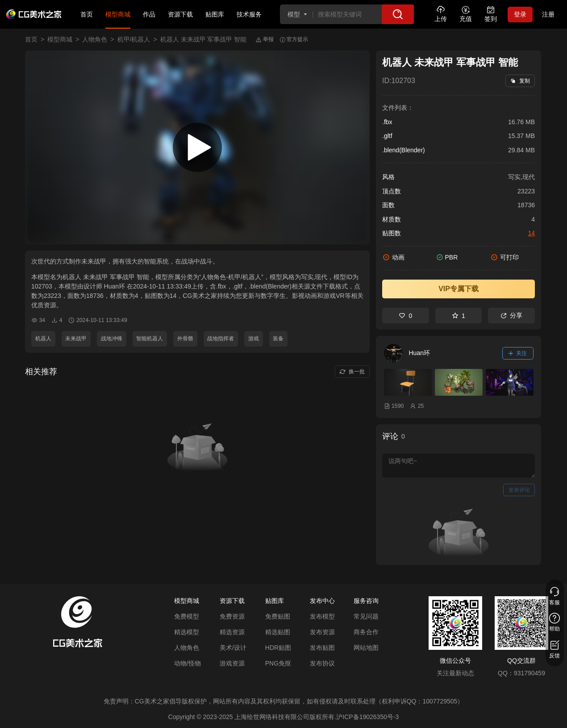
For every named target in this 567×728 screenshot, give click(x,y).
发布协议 (322, 663)
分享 (511, 315)
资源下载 (180, 14)
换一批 (352, 372)
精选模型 (187, 632)
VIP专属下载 (458, 289)
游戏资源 (232, 663)
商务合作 (366, 632)
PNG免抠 (278, 663)
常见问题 (366, 616)
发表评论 (519, 490)
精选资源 (232, 632)
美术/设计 (233, 648)
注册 (548, 14)
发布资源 (322, 632)
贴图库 (215, 14)
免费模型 (187, 616)
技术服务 (249, 14)
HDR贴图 (278, 648)
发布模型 (322, 616)
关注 (518, 353)
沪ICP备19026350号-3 (367, 717)
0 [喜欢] (405, 316)
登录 (520, 14)
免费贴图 (278, 616)
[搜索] (398, 14)
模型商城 (118, 14)
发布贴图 (322, 648)
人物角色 (95, 39)
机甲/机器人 (134, 39)
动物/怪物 (188, 663)
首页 (87, 14)
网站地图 (366, 648)
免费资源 (232, 616)
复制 (520, 81)
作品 (149, 14)
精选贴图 (278, 632)
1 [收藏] (459, 316)
